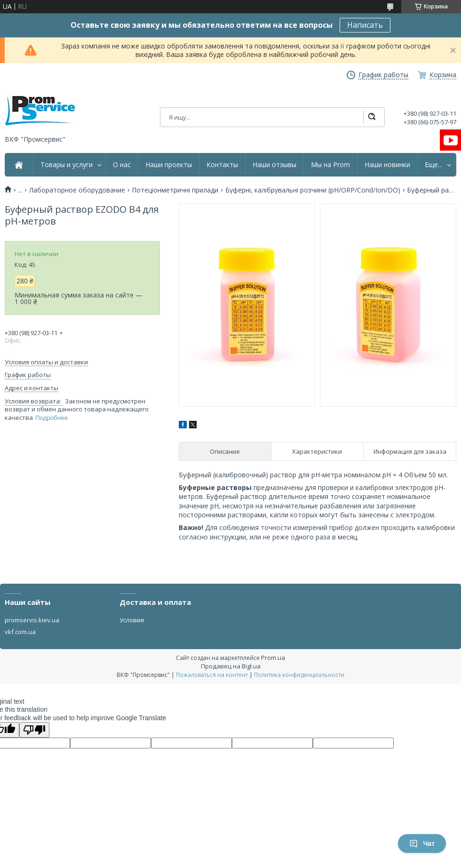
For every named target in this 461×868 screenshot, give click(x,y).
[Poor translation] (34, 730)
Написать (365, 25)
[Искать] (372, 117)
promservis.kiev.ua (32, 620)
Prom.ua (273, 658)
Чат (422, 844)
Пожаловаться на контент (212, 675)
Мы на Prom (330, 165)
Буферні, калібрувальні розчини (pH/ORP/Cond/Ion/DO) (313, 190)
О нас (122, 165)
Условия (132, 620)
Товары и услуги (67, 165)
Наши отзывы (274, 165)
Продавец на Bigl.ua (231, 666)
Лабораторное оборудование (77, 190)
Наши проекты (169, 165)
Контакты (222, 165)
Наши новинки (387, 165)
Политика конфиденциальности (299, 675)
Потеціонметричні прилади (175, 190)
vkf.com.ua (20, 632)
